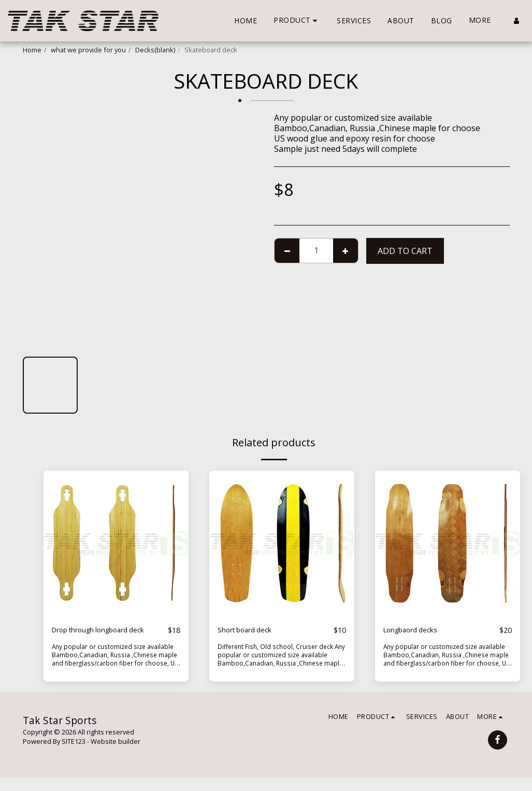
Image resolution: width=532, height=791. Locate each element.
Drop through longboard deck (101, 637)
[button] (297, 20)
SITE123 (74, 754)
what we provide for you (88, 50)
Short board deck (251, 630)
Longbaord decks (417, 630)
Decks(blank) (155, 50)
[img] (116, 543)
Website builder (116, 754)
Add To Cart (405, 251)
